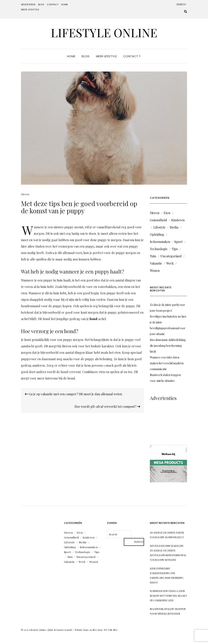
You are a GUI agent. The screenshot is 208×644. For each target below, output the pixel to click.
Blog (41, 4)
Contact (53, 4)
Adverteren (28, 4)
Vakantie (156, 263)
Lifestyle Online (104, 32)
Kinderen (178, 220)
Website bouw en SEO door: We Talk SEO (96, 630)
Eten (167, 213)
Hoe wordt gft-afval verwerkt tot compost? (107, 406)
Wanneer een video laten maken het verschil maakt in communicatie (167, 363)
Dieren (25, 194)
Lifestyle (159, 227)
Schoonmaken (160, 242)
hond (94, 319)
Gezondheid (158, 220)
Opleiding (157, 234)
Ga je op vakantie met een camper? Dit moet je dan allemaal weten (73, 394)
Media (174, 227)
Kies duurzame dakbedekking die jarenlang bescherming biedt (168, 346)
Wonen (155, 270)
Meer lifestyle (30, 10)
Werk (170, 263)
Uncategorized (171, 256)
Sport (178, 242)
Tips (175, 249)
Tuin (153, 256)
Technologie (159, 249)
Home (65, 4)
